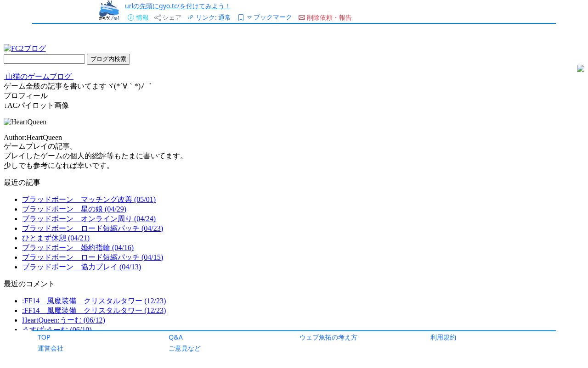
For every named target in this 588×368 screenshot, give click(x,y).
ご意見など (185, 348)
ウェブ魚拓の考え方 (328, 337)
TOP (44, 337)
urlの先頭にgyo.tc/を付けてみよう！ (178, 6)
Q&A (176, 337)
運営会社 (51, 348)
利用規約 (443, 337)
